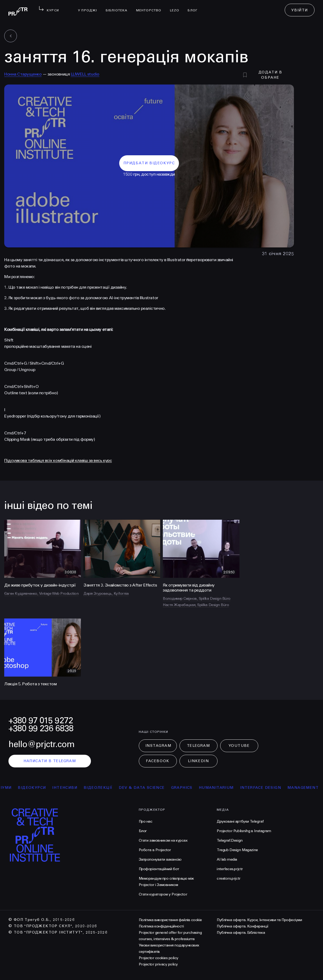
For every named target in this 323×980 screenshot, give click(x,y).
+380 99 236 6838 (41, 728)
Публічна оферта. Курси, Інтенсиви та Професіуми (259, 920)
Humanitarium (229, 788)
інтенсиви (78, 788)
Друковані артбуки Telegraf (240, 821)
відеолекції (111, 788)
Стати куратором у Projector (163, 894)
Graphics (195, 788)
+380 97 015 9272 (41, 721)
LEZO (177, 7)
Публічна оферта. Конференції (243, 926)
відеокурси (45, 788)
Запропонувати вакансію (160, 859)
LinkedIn (198, 761)
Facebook (158, 761)
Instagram (158, 746)
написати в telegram (50, 761)
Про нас (146, 821)
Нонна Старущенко (23, 74)
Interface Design (273, 788)
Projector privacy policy (158, 964)
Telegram (198, 746)
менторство (151, 7)
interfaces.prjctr (230, 869)
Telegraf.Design (230, 840)
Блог (195, 7)
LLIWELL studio (85, 74)
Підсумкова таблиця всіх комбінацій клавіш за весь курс (58, 460)
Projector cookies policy (159, 958)
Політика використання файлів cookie (170, 920)
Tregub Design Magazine (237, 850)
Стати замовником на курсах (163, 840)
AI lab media (227, 859)
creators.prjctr (229, 878)
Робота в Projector (155, 850)
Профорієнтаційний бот (159, 869)
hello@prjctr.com (41, 744)
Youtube (239, 746)
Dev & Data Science (154, 788)
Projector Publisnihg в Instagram (244, 831)
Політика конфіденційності (161, 926)
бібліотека (119, 7)
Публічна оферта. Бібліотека (241, 933)
